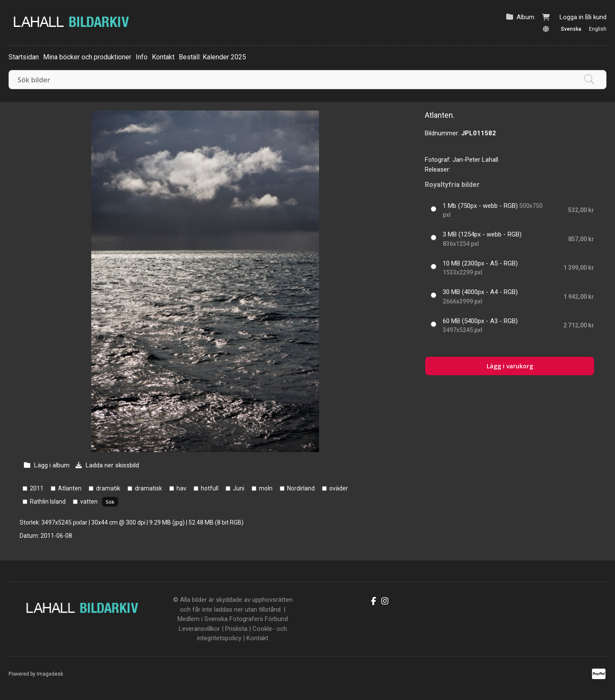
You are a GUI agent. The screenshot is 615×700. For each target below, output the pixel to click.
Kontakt (163, 57)
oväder (339, 488)
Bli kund (596, 17)
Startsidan (24, 57)
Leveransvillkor (199, 629)
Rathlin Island (48, 502)
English (598, 29)
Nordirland (301, 488)
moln (266, 488)
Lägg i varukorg (510, 366)
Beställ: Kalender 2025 (212, 57)
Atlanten (70, 488)
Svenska (571, 29)
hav (181, 488)
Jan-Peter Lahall (475, 160)
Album (525, 17)
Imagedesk (50, 674)
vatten (89, 502)
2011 (37, 488)
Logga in (571, 17)
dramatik (108, 488)
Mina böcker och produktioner (87, 57)
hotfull (210, 488)
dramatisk (148, 488)
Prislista (236, 629)
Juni (239, 488)
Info (142, 57)
